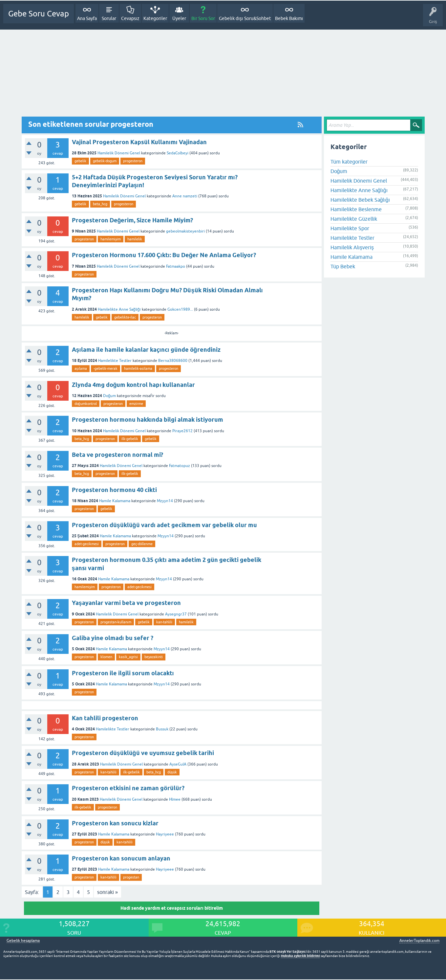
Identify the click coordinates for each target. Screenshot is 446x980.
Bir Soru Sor (203, 18)
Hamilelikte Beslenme (356, 209)
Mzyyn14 (165, 501)
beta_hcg (100, 204)
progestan (131, 877)
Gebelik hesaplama (23, 941)
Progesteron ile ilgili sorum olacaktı (123, 673)
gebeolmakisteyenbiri (185, 231)
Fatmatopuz (180, 466)
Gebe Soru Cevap (39, 14)
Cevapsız (130, 18)
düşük (172, 772)
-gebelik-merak (106, 368)
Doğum (110, 396)
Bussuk (162, 729)
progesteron (133, 161)
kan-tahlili (164, 622)
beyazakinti (154, 657)
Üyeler (179, 18)
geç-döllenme (142, 544)
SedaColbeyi (178, 153)
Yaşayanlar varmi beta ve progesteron (126, 603)
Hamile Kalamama (115, 501)
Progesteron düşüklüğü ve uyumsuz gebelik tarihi (143, 753)
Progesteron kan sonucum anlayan (121, 858)
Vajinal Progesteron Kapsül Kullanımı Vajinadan (139, 142)
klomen (106, 657)
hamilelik (135, 239)
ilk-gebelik (130, 439)
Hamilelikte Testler (115, 361)
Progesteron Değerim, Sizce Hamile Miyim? (133, 220)
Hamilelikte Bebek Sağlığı (360, 200)
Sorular (109, 18)
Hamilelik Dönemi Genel (119, 153)
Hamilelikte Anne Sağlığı (119, 309)
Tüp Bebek (343, 266)
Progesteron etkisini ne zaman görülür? (128, 788)
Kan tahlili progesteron (105, 718)
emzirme (136, 404)
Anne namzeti (185, 196)
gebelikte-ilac (125, 317)
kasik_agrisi (128, 657)
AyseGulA (178, 764)
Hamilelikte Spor (350, 228)
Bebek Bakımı (289, 18)
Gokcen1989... (180, 309)
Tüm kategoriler (349, 162)
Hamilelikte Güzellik (354, 219)
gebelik (80, 161)
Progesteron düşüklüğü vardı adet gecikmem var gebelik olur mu (164, 525)
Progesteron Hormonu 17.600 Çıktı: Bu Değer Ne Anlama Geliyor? (164, 255)
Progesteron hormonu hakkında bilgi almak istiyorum (148, 420)
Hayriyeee (165, 834)
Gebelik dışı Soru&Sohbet (245, 18)
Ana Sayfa (87, 18)
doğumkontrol (86, 404)
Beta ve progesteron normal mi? (117, 455)
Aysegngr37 (176, 614)
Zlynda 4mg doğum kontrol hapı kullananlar (134, 385)
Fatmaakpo (176, 266)
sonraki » (107, 892)
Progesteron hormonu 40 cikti (114, 490)
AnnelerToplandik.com (419, 941)
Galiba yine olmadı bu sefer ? (113, 638)
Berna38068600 (173, 361)
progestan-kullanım (116, 622)
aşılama (81, 368)
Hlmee (175, 799)
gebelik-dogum (105, 161)
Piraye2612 (182, 431)
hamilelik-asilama (138, 368)
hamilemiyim (111, 239)
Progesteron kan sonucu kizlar (115, 823)
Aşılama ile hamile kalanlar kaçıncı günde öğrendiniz (146, 350)
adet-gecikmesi (87, 544)
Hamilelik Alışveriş (352, 247)
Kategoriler (155, 18)
